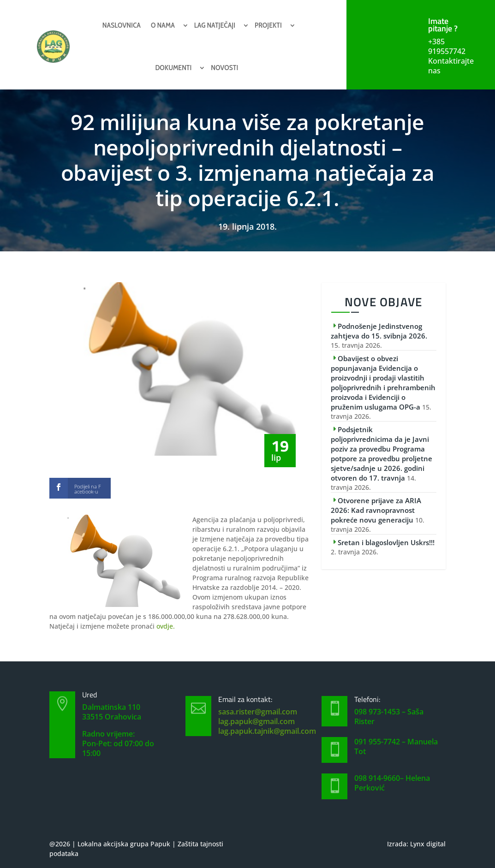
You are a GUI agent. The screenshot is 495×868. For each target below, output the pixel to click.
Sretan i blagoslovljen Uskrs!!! (386, 542)
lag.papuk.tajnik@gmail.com (267, 731)
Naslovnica (122, 25)
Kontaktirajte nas (451, 66)
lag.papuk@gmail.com (256, 721)
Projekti (268, 25)
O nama (163, 25)
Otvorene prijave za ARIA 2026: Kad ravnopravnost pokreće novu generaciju (376, 510)
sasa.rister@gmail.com (258, 712)
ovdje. (166, 626)
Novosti (224, 68)
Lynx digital (428, 844)
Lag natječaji (215, 25)
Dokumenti (173, 68)
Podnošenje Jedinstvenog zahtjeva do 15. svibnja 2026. (379, 331)
